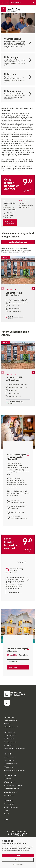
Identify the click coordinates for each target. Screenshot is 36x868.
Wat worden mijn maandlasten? (13, 785)
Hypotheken (8, 779)
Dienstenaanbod (9, 760)
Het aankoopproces (10, 757)
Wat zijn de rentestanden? (12, 789)
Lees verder (13, 662)
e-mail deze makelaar (8, 216)
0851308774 (9, 213)
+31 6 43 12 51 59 (25, 207)
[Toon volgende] (28, 576)
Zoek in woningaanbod (11, 720)
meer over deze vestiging (10, 223)
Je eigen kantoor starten (11, 807)
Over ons (7, 811)
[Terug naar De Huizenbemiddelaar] (33, 3)
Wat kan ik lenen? (9, 782)
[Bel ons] (2, 3)
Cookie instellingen (18, 864)
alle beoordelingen (14, 592)
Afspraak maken (9, 745)
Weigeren (18, 860)
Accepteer (18, 855)
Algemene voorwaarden (21, 835)
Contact (6, 814)
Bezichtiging (8, 724)
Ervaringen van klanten (11, 742)
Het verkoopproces (10, 735)
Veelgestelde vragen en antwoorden (14, 749)
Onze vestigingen (9, 804)
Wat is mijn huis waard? (11, 727)
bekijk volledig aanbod (18, 242)
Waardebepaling (9, 739)
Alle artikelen (14, 667)
